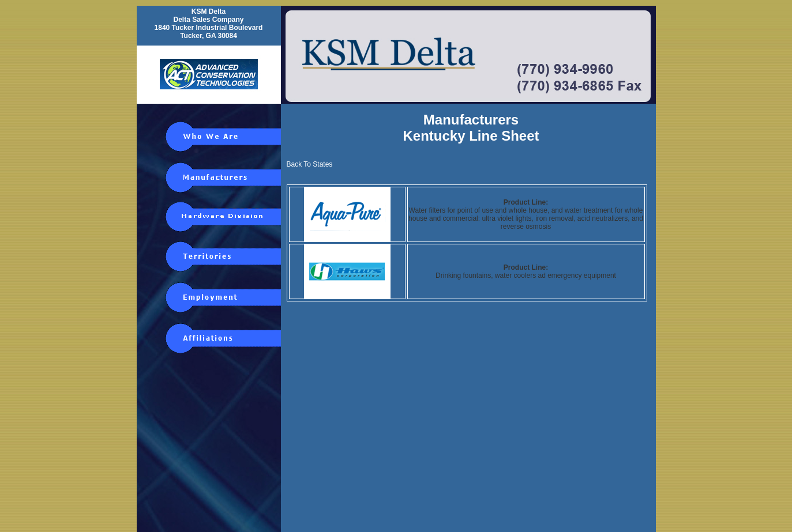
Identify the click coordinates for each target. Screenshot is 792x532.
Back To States (310, 164)
